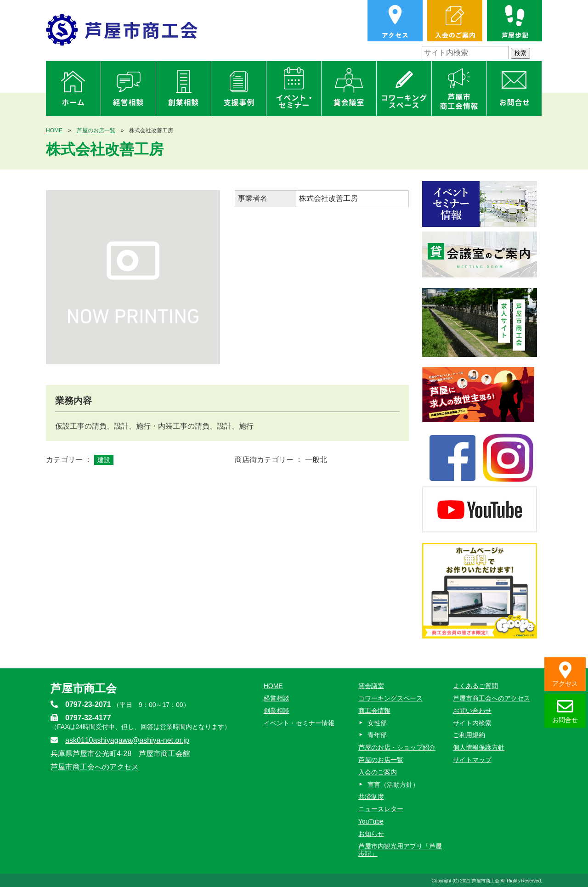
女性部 (377, 723)
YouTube (371, 821)
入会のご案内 (378, 772)
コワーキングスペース (390, 698)
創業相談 (277, 711)
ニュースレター (381, 809)
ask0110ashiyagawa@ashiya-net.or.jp (127, 740)
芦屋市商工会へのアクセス (95, 767)
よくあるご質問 (475, 686)
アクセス (565, 675)
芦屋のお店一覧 (96, 130)
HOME (54, 130)
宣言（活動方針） (393, 785)
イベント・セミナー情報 (299, 723)
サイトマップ (472, 760)
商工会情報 (374, 711)
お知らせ (371, 834)
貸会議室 (371, 686)
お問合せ (565, 711)
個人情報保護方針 (479, 747)
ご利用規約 (469, 735)
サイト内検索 (472, 723)
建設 (104, 460)
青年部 (377, 735)
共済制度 (371, 797)
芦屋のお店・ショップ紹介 (397, 747)
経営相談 (277, 698)
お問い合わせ (472, 711)
